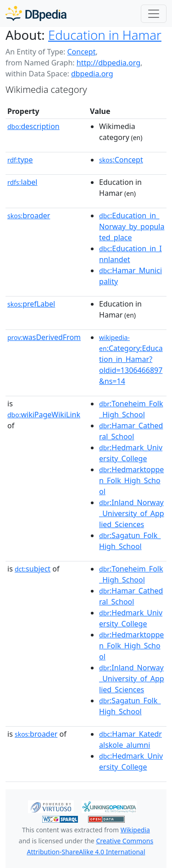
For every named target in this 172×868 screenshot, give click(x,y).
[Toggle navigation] (154, 14)
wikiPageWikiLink (44, 415)
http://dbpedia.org (108, 63)
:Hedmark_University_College (131, 453)
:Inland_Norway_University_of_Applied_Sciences (132, 513)
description (33, 126)
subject (33, 569)
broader (29, 216)
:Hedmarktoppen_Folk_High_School (131, 480)
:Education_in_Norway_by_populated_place (132, 226)
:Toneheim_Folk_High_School (131, 409)
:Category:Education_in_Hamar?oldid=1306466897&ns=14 (131, 360)
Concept (81, 52)
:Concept (121, 160)
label (22, 182)
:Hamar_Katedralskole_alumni (130, 739)
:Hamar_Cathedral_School (131, 431)
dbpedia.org (92, 74)
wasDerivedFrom (44, 337)
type (20, 160)
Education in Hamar (105, 35)
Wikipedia (135, 830)
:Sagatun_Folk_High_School (130, 541)
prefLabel (31, 304)
